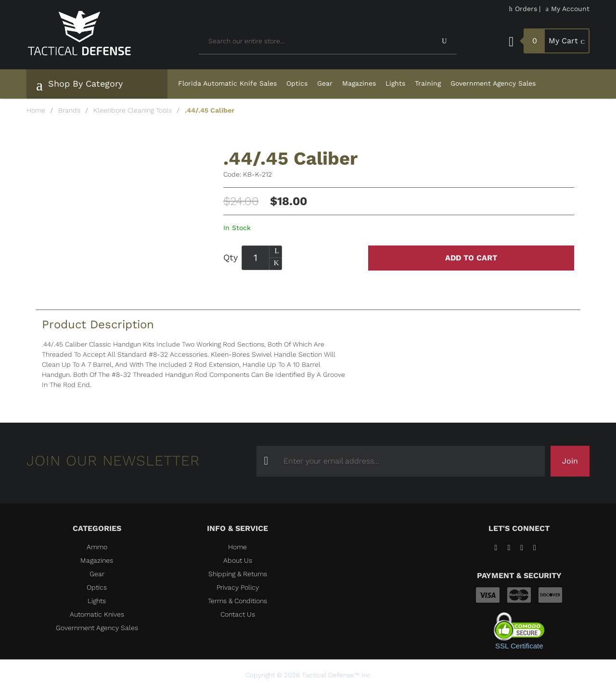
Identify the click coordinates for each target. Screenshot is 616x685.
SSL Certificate (519, 646)
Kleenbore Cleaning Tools (133, 110)
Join (570, 461)
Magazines (359, 83)
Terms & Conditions (237, 601)
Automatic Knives (97, 614)
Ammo (97, 547)
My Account (568, 9)
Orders (523, 9)
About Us (238, 560)
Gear (325, 83)
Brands (69, 110)
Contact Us (238, 614)
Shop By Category (79, 85)
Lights (395, 83)
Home (36, 110)
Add (471, 258)
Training (428, 83)
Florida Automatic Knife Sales (227, 83)
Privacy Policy (238, 587)
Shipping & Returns (238, 574)
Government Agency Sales (493, 83)
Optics (297, 83)
